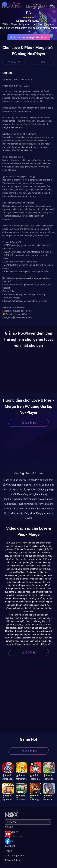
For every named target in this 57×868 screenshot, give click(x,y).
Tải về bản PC (14, 62)
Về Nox (9, 827)
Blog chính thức (13, 837)
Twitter (9, 851)
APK (43, 62)
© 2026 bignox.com (16, 856)
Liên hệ (9, 841)
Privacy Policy (12, 860)
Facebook (10, 846)
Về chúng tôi (12, 832)
